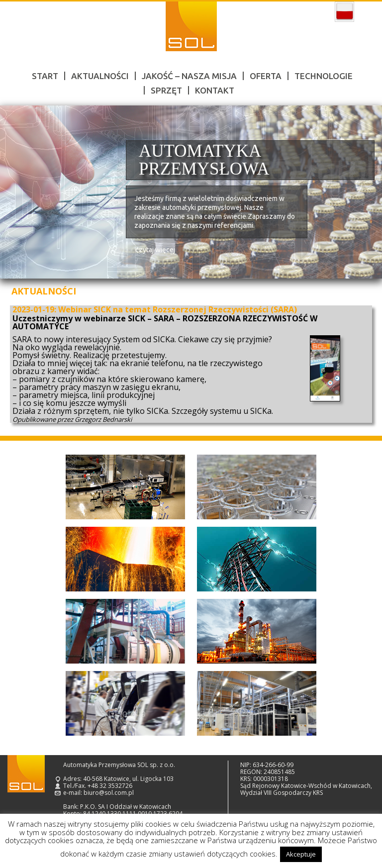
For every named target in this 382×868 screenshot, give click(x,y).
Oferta (266, 76)
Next (363, 192)
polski (344, 12)
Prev (19, 192)
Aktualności (100, 76)
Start (45, 76)
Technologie (324, 76)
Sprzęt (166, 90)
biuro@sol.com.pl (109, 793)
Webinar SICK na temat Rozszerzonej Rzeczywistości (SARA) (178, 309)
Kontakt (215, 90)
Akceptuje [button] (301, 854)
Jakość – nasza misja (189, 76)
